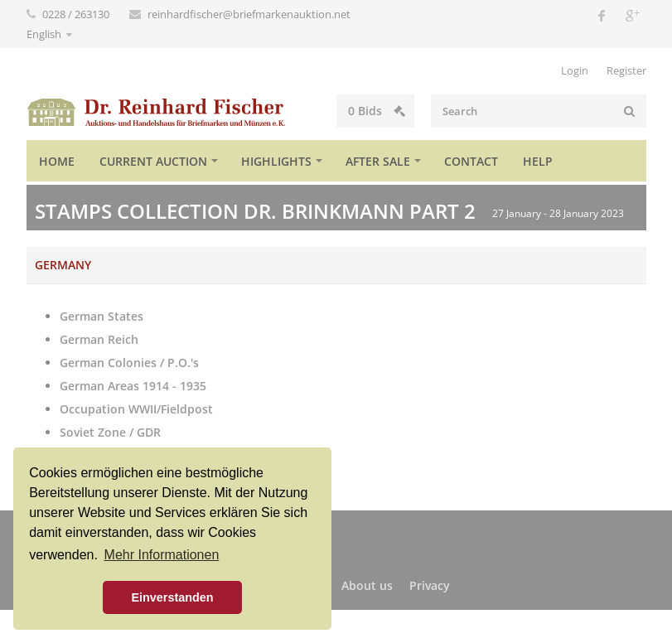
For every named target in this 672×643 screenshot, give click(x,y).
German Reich (99, 339)
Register (626, 70)
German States (102, 316)
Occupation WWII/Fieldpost (136, 409)
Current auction (153, 161)
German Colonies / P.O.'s (129, 363)
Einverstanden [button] (172, 597)
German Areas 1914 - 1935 (133, 386)
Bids (377, 111)
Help (538, 161)
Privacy (430, 585)
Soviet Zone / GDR (110, 432)
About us (367, 585)
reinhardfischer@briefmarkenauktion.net (249, 14)
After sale (378, 161)
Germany (63, 265)
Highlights (276, 161)
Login (575, 70)
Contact (471, 161)
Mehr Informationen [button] (162, 555)
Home (57, 161)
